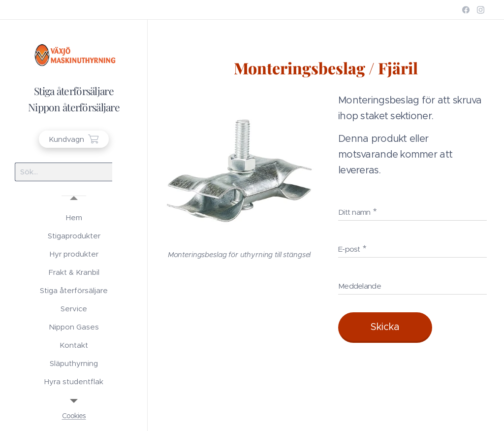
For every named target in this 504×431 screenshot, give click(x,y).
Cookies (74, 416)
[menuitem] (74, 217)
